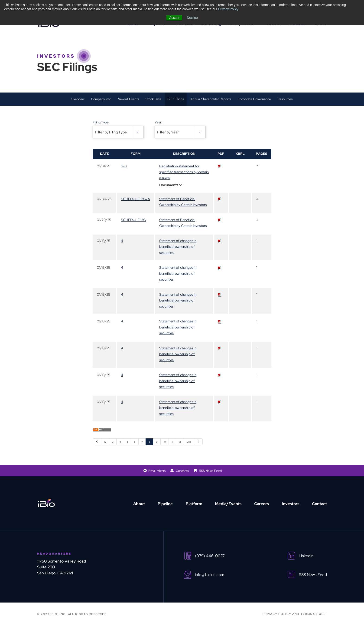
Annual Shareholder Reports (211, 99)
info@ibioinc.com (210, 575)
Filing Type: (101, 122)
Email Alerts (157, 471)
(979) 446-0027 (210, 556)
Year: (158, 122)
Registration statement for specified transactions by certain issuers (184, 172)
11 (172, 442)
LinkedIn (306, 556)
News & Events (128, 99)
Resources (285, 99)
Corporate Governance (254, 99)
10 (165, 442)
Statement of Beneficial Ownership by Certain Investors (183, 202)
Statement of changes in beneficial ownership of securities (178, 247)
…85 (189, 442)
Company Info (101, 99)
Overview (78, 99)
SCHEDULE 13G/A (135, 199)
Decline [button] (192, 18)
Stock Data (153, 99)
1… (105, 442)
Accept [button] (174, 18)
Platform (194, 504)
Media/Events (228, 504)
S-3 (124, 166)
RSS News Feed (210, 471)
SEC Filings (176, 99)
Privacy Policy (228, 9)
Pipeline (165, 504)
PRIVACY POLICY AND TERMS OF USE (294, 614)
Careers (262, 504)
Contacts (182, 471)
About (139, 504)
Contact (319, 504)
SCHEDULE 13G (133, 220)
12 (180, 442)
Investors (291, 504)
